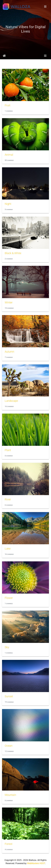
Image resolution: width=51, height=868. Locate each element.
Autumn (9, 352)
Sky (7, 647)
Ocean (9, 746)
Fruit (7, 105)
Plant (8, 450)
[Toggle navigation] (45, 7)
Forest (8, 844)
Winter (9, 302)
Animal (9, 155)
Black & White (13, 253)
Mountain (10, 795)
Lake (8, 549)
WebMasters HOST (36, 863)
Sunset (9, 696)
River (8, 499)
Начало (4, 56)
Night (8, 204)
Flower (9, 598)
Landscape (11, 401)
